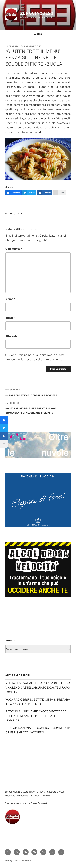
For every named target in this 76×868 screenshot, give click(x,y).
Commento (14, 249)
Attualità (16, 214)
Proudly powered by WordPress (20, 861)
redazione (35, 46)
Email (10, 318)
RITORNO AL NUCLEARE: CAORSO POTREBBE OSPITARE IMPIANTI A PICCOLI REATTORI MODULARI (36, 716)
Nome (10, 299)
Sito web (11, 336)
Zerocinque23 (37, 13)
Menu (38, 34)
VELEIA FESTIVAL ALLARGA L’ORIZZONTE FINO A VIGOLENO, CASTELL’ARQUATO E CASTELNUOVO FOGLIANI (38, 688)
